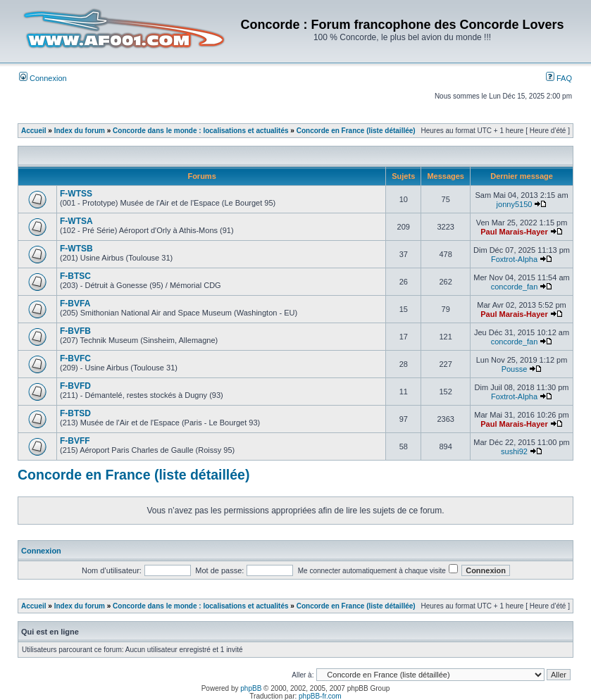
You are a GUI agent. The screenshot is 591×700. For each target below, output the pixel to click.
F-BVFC (75, 358)
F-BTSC (75, 276)
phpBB (251, 688)
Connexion (43, 78)
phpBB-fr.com (320, 696)
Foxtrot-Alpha (514, 259)
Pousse (515, 369)
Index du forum (80, 131)
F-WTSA (76, 221)
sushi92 (514, 451)
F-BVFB (75, 331)
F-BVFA (75, 304)
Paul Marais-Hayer (514, 232)
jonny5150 (515, 204)
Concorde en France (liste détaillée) (356, 131)
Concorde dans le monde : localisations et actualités (201, 131)
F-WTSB (76, 249)
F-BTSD (75, 413)
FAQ (559, 78)
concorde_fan (515, 287)
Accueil (34, 131)
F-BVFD (75, 386)
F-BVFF (75, 441)
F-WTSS (76, 194)
